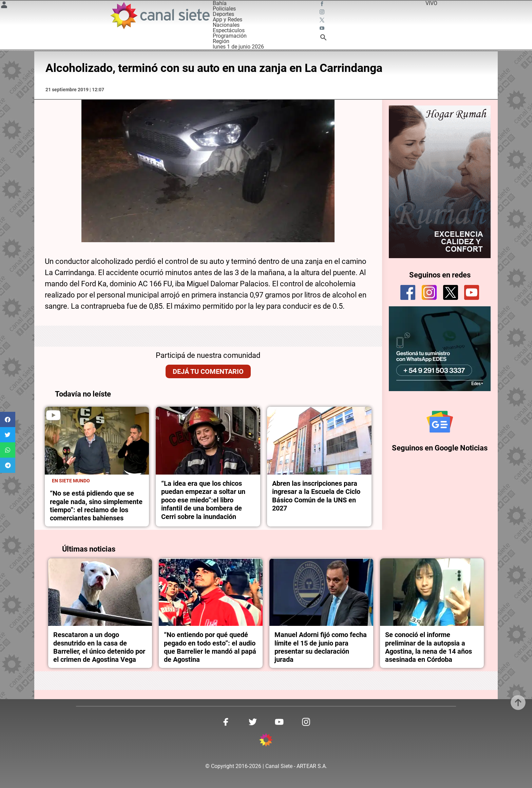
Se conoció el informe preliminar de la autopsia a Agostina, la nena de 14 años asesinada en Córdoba (429, 647)
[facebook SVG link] (323, 5)
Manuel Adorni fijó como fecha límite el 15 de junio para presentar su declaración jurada (321, 647)
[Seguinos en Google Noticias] (440, 422)
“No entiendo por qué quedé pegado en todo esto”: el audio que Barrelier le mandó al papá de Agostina (210, 647)
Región (221, 41)
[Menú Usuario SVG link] (4, 6)
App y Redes (227, 20)
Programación (230, 36)
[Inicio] (160, 15)
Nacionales (226, 25)
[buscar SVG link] (323, 39)
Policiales (224, 9)
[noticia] (97, 441)
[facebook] (408, 292)
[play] (53, 415)
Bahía (220, 3)
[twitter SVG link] (323, 21)
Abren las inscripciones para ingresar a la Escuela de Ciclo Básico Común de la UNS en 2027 (316, 496)
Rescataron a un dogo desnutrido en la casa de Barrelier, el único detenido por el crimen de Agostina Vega (99, 647)
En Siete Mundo (71, 481)
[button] (8, 419)
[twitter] (451, 292)
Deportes (223, 14)
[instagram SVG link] (323, 13)
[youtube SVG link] (323, 29)
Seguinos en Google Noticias (440, 448)
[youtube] (472, 292)
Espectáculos (229, 30)
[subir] (518, 703)
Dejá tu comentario (208, 371)
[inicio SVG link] (266, 741)
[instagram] (429, 292)
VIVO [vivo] (431, 3)
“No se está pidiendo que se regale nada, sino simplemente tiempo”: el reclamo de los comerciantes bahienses (96, 506)
